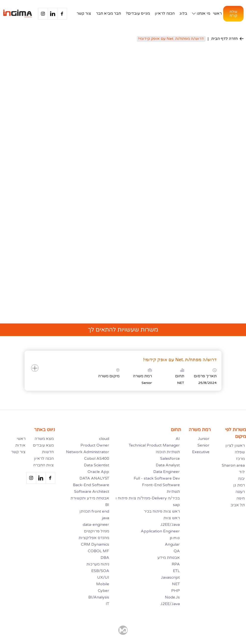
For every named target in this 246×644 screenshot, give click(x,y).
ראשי (217, 13)
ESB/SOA (100, 571)
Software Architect (92, 492)
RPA (176, 564)
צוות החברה (43, 465)
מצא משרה (44, 439)
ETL (176, 571)
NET (176, 584)
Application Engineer (160, 531)
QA (177, 551)
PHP (175, 591)
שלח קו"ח (233, 14)
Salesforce (170, 459)
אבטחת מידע (169, 558)
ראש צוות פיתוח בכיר (162, 511)
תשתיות (173, 492)
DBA (105, 558)
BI (107, 505)
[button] (200, 14)
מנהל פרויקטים (97, 531)
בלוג (183, 13)
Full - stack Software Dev (157, 478)
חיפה (241, 498)
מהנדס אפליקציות (94, 538)
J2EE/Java (170, 525)
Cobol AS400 (97, 459)
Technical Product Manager (154, 445)
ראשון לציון (235, 446)
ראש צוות (172, 518)
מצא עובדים (43, 445)
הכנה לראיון (165, 13)
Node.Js (172, 597)
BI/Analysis (99, 597)
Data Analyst (168, 465)
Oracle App (98, 472)
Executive (201, 452)
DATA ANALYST (94, 478)
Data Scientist (97, 465)
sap (176, 505)
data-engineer (96, 525)
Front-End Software (161, 485)
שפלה (240, 452)
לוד (242, 472)
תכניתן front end (94, 511)
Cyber (104, 591)
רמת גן (239, 485)
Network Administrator (88, 452)
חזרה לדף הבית (227, 39)
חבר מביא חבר (108, 13)
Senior (203, 445)
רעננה (240, 492)
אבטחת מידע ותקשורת (90, 498)
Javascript (170, 577)
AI (178, 439)
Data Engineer (167, 472)
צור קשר (84, 13)
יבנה (241, 479)
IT (107, 604)
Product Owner (95, 445)
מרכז (240, 459)
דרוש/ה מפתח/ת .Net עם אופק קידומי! (171, 39)
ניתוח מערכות (98, 564)
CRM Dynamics (95, 544)
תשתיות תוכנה (168, 452)
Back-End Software (91, 485)
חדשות (48, 452)
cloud (104, 439)
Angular (172, 544)
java (105, 518)
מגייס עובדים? (138, 13)
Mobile (103, 584)
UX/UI (103, 577)
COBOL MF (98, 551)
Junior (204, 439)
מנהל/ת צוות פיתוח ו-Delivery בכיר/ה (148, 498)
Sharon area (233, 465)
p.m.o (175, 538)
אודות (20, 445)
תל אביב (238, 505)
